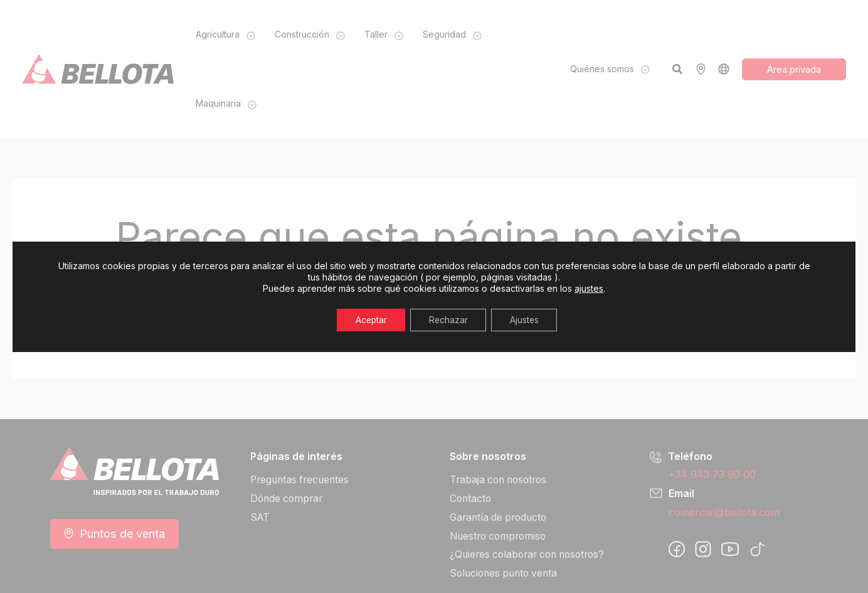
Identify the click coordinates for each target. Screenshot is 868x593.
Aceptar (370, 320)
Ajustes (526, 320)
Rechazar (449, 320)
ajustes (589, 288)
